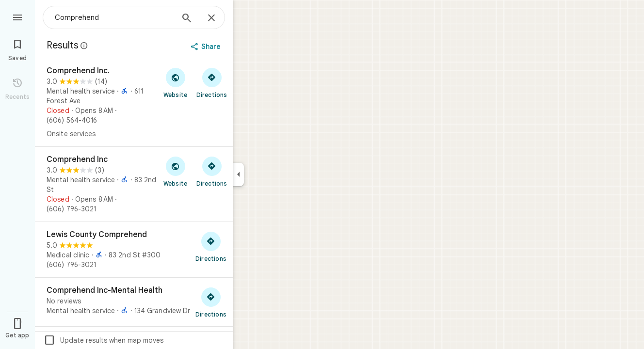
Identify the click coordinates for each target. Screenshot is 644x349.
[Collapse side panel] (238, 174)
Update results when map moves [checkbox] (104, 340)
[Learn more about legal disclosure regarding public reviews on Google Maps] (84, 46)
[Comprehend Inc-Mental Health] (134, 302)
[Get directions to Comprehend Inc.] (212, 82)
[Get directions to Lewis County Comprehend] (211, 246)
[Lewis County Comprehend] (134, 250)
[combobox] (114, 17)
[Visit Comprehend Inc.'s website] (175, 82)
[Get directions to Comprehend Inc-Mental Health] (211, 302)
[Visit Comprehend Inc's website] (175, 171)
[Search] (187, 19)
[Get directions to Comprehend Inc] (212, 171)
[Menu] (17, 16)
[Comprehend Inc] (134, 184)
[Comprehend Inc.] (134, 102)
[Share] (207, 47)
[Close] (211, 18)
